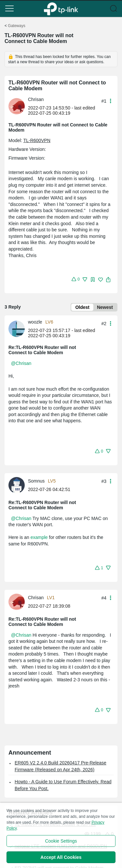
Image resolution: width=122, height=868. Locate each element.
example (39, 537)
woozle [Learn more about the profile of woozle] (35, 322)
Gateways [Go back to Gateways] (16, 26)
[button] (9, 8)
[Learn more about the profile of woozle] (18, 328)
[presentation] (17, 106)
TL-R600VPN (37, 140)
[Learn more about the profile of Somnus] (18, 485)
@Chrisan (21, 363)
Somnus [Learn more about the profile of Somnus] (36, 481)
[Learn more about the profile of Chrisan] (18, 106)
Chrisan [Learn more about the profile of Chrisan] (36, 99)
